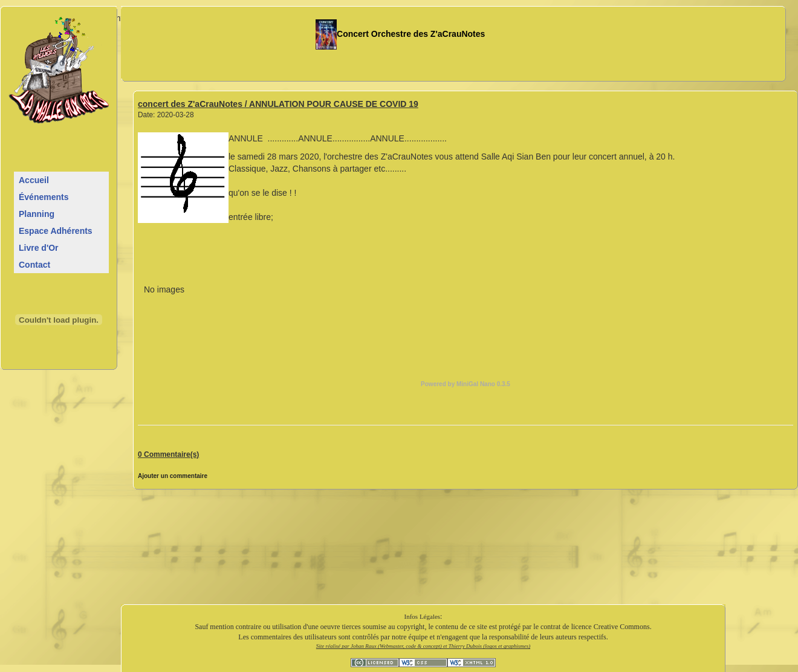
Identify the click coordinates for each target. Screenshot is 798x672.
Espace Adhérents (56, 231)
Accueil (34, 180)
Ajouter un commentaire (173, 476)
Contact (34, 265)
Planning (37, 214)
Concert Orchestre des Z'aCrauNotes (401, 34)
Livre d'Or (39, 248)
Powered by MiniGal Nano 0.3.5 (465, 384)
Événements (44, 197)
